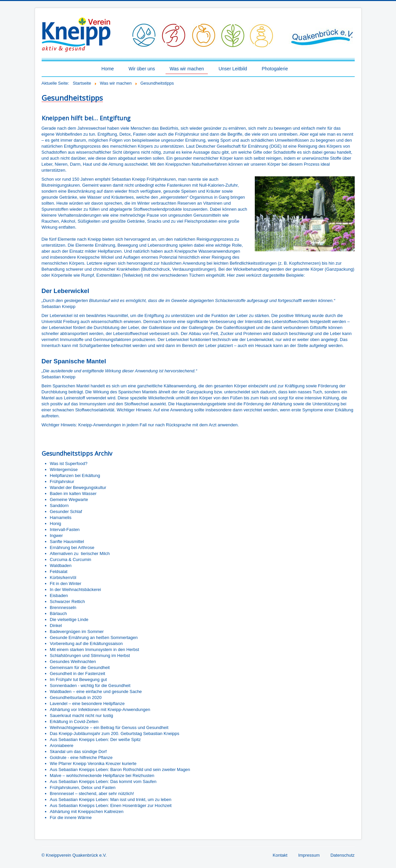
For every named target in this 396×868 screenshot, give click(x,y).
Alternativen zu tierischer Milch (80, 553)
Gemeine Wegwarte (69, 499)
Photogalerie (275, 69)
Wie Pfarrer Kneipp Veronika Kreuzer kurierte (93, 763)
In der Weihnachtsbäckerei (76, 589)
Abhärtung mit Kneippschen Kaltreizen (87, 811)
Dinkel (56, 625)
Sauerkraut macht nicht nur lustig (82, 715)
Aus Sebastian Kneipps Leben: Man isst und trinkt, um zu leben (111, 799)
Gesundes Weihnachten (73, 661)
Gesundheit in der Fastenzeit (78, 673)
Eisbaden (59, 595)
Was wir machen (187, 69)
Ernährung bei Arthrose (72, 547)
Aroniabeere (62, 745)
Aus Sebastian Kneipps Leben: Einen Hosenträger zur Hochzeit (111, 805)
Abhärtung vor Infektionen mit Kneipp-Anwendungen (100, 709)
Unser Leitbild (233, 69)
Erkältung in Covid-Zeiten (74, 721)
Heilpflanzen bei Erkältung (75, 475)
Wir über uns (142, 69)
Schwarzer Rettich (67, 601)
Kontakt (280, 855)
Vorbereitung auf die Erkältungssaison (86, 643)
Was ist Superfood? (69, 463)
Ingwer (56, 535)
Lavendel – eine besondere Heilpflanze (87, 703)
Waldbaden (61, 565)
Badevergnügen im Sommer (77, 631)
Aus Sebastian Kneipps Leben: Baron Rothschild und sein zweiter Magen (120, 769)
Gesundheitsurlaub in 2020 (76, 697)
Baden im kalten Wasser (73, 493)
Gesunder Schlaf (66, 511)
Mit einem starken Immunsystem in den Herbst (95, 649)
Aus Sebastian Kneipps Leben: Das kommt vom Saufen (103, 781)
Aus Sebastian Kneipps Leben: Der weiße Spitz (95, 739)
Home (108, 69)
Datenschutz (342, 855)
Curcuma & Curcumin (71, 559)
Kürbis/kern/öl (63, 577)
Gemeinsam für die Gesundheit (80, 667)
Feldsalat (59, 571)
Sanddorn (59, 505)
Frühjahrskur (62, 481)
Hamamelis (61, 517)
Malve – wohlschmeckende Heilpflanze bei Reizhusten (102, 775)
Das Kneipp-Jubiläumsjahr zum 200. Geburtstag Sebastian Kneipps (115, 733)
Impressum (309, 855)
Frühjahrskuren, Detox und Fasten (83, 787)
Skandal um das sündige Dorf (78, 751)
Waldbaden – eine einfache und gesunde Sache (96, 691)
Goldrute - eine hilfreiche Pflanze (81, 757)
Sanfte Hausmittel (67, 541)
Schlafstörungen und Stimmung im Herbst (90, 655)
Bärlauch (58, 613)
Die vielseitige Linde (69, 619)
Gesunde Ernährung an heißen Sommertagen (94, 637)
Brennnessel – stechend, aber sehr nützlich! (92, 793)
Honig (56, 523)
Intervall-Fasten (65, 529)
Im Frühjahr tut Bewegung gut (78, 679)
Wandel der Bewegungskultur (78, 487)
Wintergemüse (64, 469)
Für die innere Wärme (71, 817)
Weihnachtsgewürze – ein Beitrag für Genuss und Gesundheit (109, 727)
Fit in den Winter (66, 583)
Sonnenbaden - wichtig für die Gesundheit (90, 685)
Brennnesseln (63, 607)
